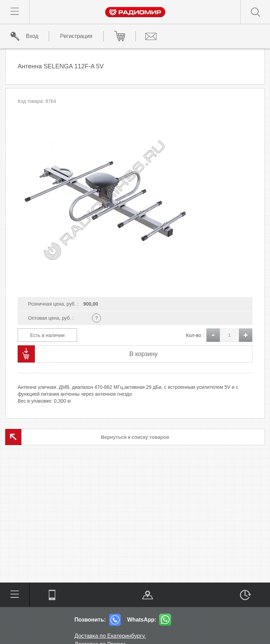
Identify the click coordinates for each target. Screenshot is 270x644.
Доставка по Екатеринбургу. (110, 636)
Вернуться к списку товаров (135, 437)
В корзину (143, 354)
